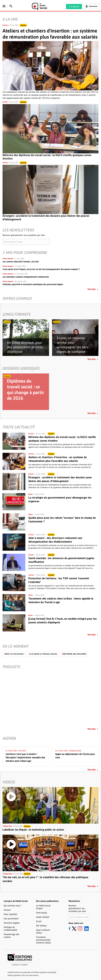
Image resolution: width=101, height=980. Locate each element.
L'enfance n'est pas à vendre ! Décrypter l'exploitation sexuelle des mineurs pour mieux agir (25, 757)
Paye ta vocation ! (14, 654)
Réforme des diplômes (74, 654)
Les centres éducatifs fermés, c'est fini (21, 262)
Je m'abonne (74, 7)
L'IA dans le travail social (43, 654)
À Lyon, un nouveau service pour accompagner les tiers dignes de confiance (73, 345)
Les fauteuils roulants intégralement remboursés (26, 277)
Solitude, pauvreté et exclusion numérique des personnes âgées (33, 284)
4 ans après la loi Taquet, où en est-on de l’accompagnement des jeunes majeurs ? (41, 269)
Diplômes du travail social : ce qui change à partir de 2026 (26, 389)
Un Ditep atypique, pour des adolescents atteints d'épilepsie (25, 347)
